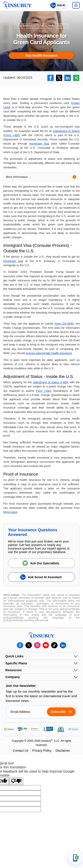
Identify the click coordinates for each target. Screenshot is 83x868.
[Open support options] (75, 858)
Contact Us (21, 751)
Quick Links (14, 656)
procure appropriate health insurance (49, 353)
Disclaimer (63, 751)
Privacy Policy (42, 751)
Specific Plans (16, 663)
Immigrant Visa (39, 144)
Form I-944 (43, 391)
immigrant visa (13, 261)
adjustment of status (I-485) (51, 382)
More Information (17, 177)
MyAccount (10, 512)
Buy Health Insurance (41, 56)
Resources (14, 670)
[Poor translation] (16, 781)
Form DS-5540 (64, 324)
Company (13, 677)
